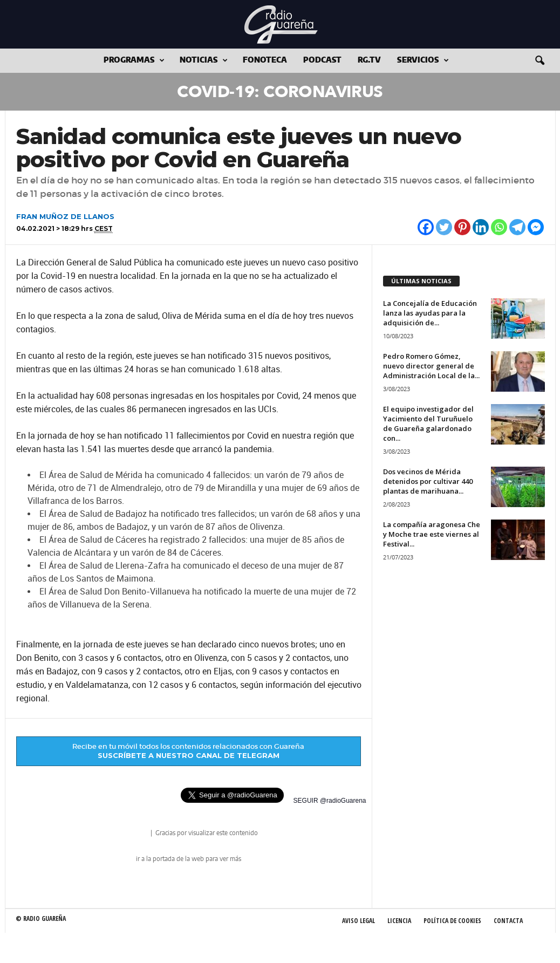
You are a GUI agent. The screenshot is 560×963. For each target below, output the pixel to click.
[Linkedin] (481, 227)
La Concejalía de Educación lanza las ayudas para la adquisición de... (430, 313)
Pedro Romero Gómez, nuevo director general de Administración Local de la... (431, 366)
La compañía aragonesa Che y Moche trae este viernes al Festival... (432, 534)
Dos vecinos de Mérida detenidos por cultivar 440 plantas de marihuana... (428, 481)
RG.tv (369, 60)
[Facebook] (426, 227)
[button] (539, 61)
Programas (134, 61)
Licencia (399, 921)
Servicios (423, 61)
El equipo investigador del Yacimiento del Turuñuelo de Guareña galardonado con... (428, 424)
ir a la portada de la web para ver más (189, 859)
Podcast (322, 60)
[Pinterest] (462, 227)
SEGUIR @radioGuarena (330, 801)
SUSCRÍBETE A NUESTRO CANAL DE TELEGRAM (189, 755)
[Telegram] (517, 227)
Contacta (508, 921)
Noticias (204, 61)
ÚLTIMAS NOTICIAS (421, 281)
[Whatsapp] (499, 227)
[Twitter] (444, 227)
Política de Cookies (452, 921)
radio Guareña (134, 834)
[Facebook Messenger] (536, 227)
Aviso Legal (358, 921)
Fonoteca (265, 60)
